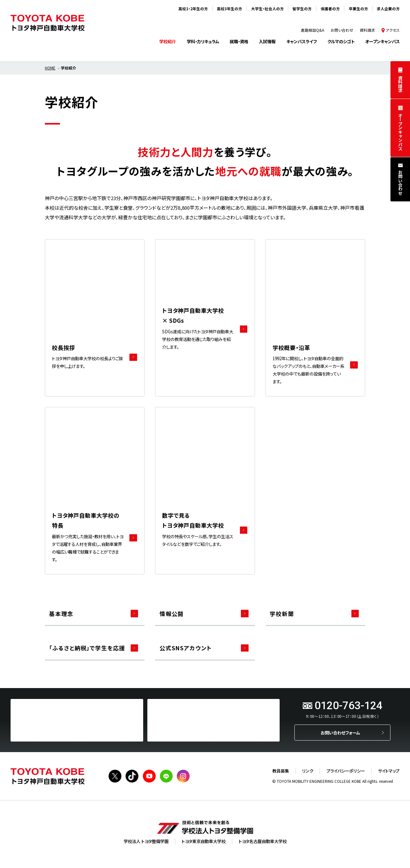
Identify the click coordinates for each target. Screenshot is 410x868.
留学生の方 (302, 9)
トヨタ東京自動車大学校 (204, 841)
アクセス (393, 30)
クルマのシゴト (341, 41)
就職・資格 (239, 41)
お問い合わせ (401, 183)
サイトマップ (389, 771)
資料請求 (401, 84)
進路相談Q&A (312, 30)
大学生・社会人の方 (267, 9)
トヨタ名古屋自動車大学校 (263, 841)
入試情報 (267, 41)
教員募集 (281, 771)
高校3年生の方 (230, 9)
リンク (308, 771)
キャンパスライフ (302, 41)
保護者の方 (330, 9)
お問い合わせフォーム (340, 733)
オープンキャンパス (401, 132)
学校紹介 (168, 41)
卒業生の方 (358, 9)
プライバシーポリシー (346, 771)
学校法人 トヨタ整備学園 (146, 841)
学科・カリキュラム (203, 41)
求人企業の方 (388, 9)
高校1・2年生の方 (193, 9)
